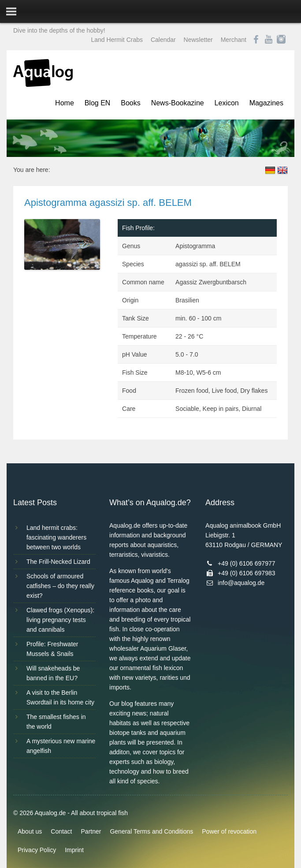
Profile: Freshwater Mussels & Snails (52, 649)
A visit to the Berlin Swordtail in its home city (60, 697)
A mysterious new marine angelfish (61, 746)
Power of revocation (229, 831)
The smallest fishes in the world (56, 722)
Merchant (234, 40)
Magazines (266, 103)
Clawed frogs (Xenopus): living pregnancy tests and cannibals (60, 620)
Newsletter (198, 40)
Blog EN (98, 103)
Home (65, 103)
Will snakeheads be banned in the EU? (53, 673)
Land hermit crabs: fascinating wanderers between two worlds (56, 537)
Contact (61, 831)
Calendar (163, 40)
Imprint (74, 850)
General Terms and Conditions (151, 831)
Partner (91, 831)
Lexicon (227, 103)
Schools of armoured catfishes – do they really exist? (60, 586)
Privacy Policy (37, 850)
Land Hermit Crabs (117, 40)
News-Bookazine (178, 103)
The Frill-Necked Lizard (58, 562)
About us (30, 831)
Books (130, 103)
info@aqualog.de (241, 583)
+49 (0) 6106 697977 (246, 563)
